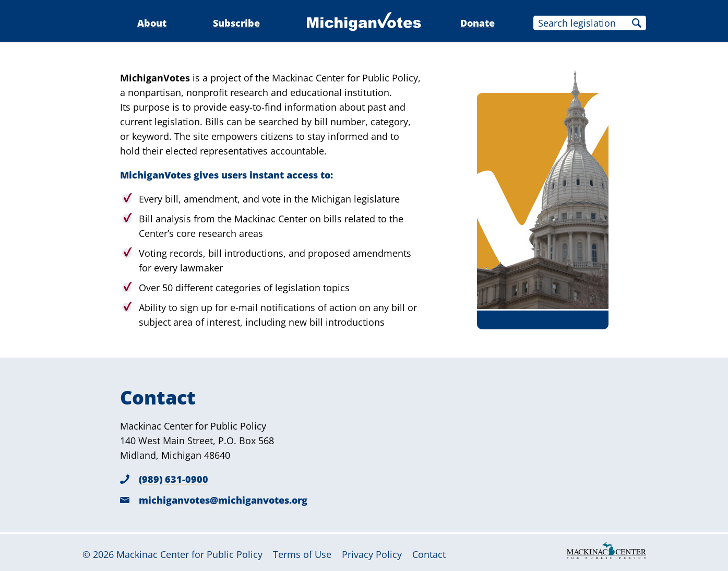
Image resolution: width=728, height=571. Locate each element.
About (152, 23)
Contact (429, 554)
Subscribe (236, 23)
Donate (478, 23)
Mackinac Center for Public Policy (189, 554)
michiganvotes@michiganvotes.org (223, 500)
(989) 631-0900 (174, 479)
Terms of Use (302, 554)
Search (637, 23)
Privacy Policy (372, 554)
